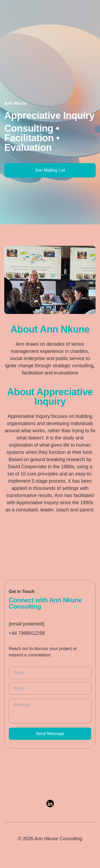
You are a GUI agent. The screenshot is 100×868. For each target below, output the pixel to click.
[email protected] (27, 624)
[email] (50, 673)
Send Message (50, 734)
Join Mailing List (50, 170)
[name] (50, 688)
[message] (50, 711)
